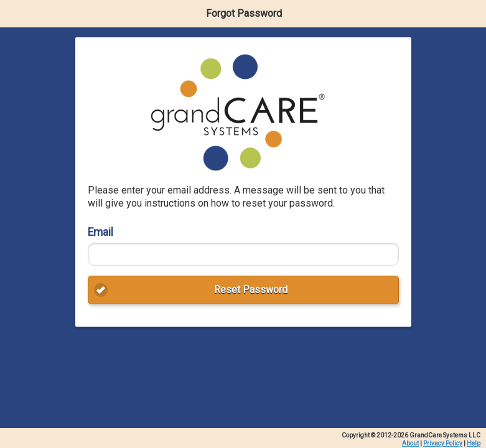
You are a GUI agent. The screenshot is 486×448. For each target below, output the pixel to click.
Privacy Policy (443, 443)
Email (100, 232)
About (410, 443)
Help (474, 443)
